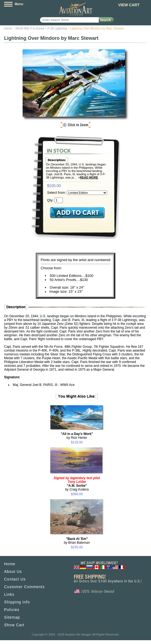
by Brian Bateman (77, 541)
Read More (89, 177)
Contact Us (15, 579)
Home (8, 28)
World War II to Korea (30, 28)
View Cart (129, 5)
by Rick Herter (77, 436)
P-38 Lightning (57, 28)
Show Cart (14, 625)
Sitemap (12, 617)
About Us (13, 572)
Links (9, 594)
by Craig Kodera (77, 484)
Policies (12, 610)
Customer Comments (24, 587)
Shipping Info (17, 602)
